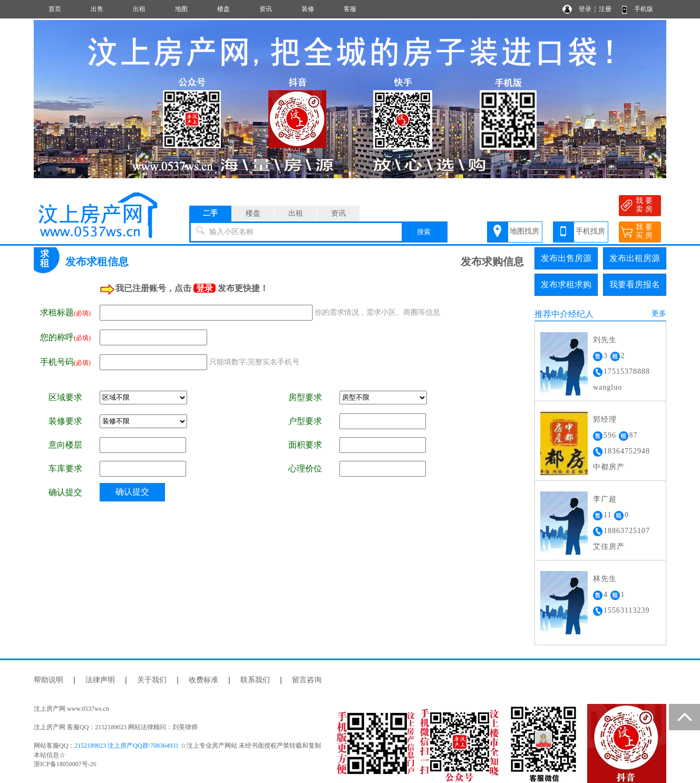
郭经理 (605, 419)
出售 (97, 9)
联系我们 (255, 680)
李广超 (605, 499)
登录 (585, 9)
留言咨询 (307, 680)
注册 (605, 9)
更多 (659, 313)
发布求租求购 (566, 284)
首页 (55, 9)
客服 (350, 9)
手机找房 (590, 231)
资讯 (266, 9)
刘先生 (605, 340)
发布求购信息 (492, 262)
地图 (181, 9)
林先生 (605, 579)
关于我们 (152, 680)
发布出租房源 (635, 258)
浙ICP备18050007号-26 (65, 764)
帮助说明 (48, 680)
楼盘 (223, 9)
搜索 (424, 232)
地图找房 (524, 231)
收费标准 (203, 680)
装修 (308, 9)
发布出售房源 (566, 258)
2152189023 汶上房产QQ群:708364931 (127, 746)
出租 (139, 9)
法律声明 (100, 680)
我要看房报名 (635, 284)
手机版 (644, 9)
